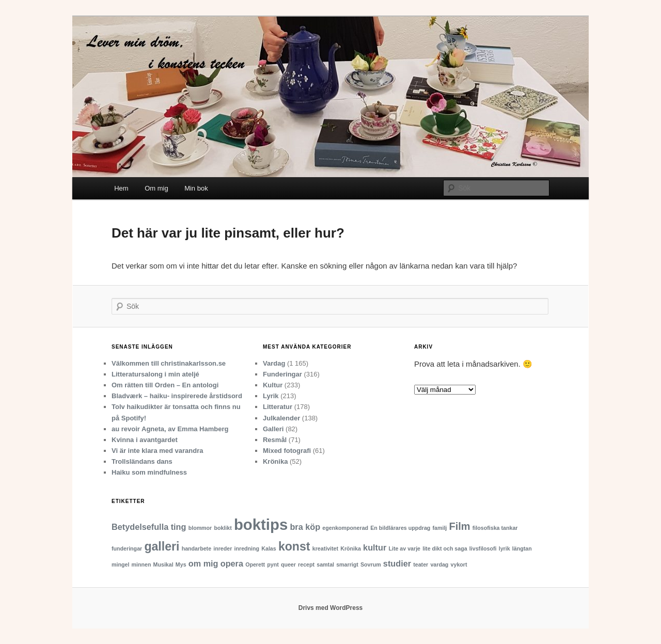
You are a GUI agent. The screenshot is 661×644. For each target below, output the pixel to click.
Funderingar (282, 374)
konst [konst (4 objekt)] (294, 546)
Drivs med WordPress (331, 608)
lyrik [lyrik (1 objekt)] (505, 548)
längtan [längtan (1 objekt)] (522, 548)
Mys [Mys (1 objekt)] (181, 564)
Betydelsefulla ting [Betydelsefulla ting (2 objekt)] (149, 527)
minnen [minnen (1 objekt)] (141, 564)
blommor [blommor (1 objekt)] (200, 528)
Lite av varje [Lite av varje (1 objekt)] (404, 548)
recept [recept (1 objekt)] (306, 564)
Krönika (275, 461)
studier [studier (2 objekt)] (397, 563)
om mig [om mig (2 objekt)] (203, 563)
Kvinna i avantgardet (145, 440)
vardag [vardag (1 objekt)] (439, 564)
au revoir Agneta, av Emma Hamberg (170, 429)
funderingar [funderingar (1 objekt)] (127, 548)
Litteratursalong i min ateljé (155, 374)
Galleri (273, 429)
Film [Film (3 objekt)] (460, 526)
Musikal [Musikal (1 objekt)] (163, 564)
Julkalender (281, 418)
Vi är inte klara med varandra (158, 451)
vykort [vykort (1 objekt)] (459, 564)
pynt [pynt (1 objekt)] (273, 564)
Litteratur (278, 407)
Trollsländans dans (142, 461)
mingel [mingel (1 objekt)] (120, 564)
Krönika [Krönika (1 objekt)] (351, 548)
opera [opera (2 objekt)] (232, 563)
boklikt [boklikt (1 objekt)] (223, 528)
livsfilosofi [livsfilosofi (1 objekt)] (483, 548)
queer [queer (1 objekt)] (288, 564)
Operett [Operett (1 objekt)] (255, 564)
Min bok (196, 188)
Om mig (156, 188)
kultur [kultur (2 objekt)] (375, 547)
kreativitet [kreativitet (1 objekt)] (325, 548)
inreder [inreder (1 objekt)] (223, 548)
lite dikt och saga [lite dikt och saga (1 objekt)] (445, 548)
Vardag (274, 363)
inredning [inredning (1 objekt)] (247, 548)
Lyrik (271, 396)
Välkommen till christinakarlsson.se (169, 363)
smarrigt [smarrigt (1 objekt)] (347, 564)
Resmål (275, 440)
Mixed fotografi (287, 451)
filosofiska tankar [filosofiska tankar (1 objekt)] (495, 528)
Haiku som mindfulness (149, 472)
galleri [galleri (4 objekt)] (162, 546)
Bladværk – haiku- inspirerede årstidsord (177, 396)
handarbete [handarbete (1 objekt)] (196, 548)
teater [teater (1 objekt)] (421, 564)
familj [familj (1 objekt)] (440, 528)
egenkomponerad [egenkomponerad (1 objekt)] (345, 528)
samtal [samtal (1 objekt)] (325, 564)
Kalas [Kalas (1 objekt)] (269, 548)
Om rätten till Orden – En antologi (165, 385)
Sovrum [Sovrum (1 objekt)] (371, 564)
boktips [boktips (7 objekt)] (261, 524)
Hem (121, 188)
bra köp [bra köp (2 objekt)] (305, 527)
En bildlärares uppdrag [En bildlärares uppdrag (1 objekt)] (400, 528)
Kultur (273, 385)
